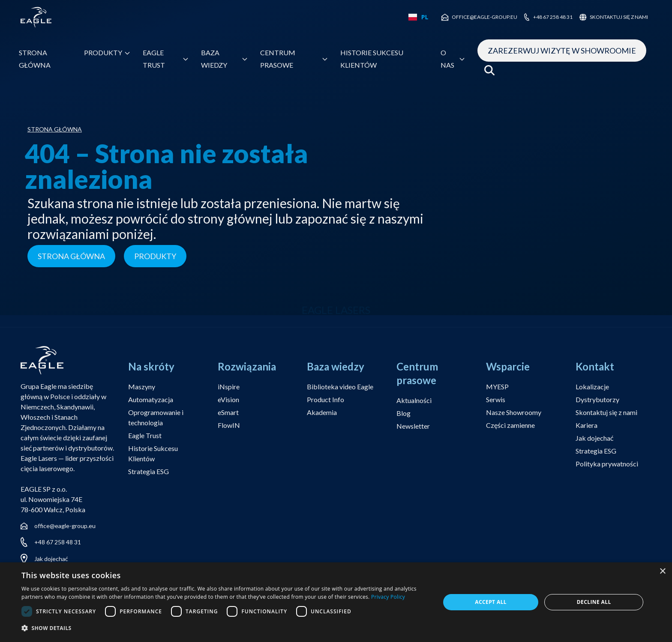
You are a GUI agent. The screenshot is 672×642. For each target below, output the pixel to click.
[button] (225, 629)
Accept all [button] (491, 602)
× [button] (662, 572)
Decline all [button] (594, 602)
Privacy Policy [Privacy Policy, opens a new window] (388, 597)
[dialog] (336, 602)
